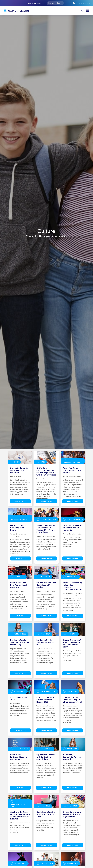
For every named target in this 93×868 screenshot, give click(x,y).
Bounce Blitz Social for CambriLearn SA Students (46, 585)
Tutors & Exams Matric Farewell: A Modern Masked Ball (72, 528)
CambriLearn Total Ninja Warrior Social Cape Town (19, 585)
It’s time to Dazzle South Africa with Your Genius (46, 642)
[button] (87, 11)
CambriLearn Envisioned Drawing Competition (19, 757)
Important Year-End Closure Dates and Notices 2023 (45, 700)
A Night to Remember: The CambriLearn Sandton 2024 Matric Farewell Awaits (46, 529)
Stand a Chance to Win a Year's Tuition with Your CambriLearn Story (72, 643)
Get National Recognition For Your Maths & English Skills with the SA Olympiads (46, 471)
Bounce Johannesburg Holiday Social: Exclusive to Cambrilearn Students (72, 586)
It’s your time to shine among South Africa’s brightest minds (72, 814)
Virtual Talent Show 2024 (19, 698)
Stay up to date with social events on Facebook (19, 470)
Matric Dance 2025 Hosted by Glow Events (18, 528)
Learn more (20, 501)
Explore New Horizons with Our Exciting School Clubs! (46, 757)
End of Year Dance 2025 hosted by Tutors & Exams (73, 470)
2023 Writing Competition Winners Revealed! (72, 757)
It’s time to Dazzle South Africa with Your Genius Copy (20, 642)
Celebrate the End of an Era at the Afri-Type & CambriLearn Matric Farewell (20, 815)
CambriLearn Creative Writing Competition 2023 (46, 814)
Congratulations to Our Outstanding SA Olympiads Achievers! (72, 700)
